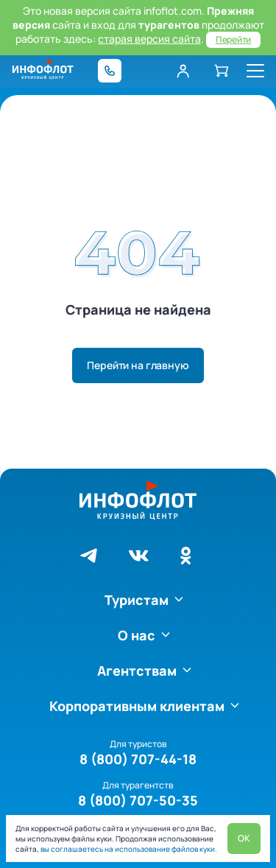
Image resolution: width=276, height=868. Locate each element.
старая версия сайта (149, 39)
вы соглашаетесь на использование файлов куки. (128, 849)
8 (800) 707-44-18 (138, 759)
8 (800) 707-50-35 (138, 800)
